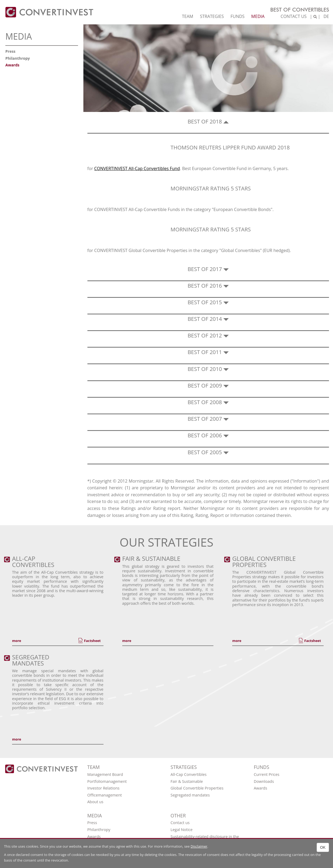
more (17, 641)
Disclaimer (199, 846)
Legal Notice (182, 830)
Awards (12, 65)
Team (187, 16)
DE (326, 16)
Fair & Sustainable (187, 781)
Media (258, 16)
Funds (238, 16)
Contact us (294, 16)
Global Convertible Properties (197, 788)
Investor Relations (103, 788)
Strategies (212, 16)
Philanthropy (18, 58)
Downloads (264, 781)
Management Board (105, 774)
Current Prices (266, 774)
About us (95, 802)
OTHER (178, 816)
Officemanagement (105, 795)
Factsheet (92, 641)
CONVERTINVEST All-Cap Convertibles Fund (137, 168)
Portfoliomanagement (107, 781)
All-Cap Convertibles (188, 774)
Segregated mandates (190, 795)
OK (323, 847)
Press (10, 51)
